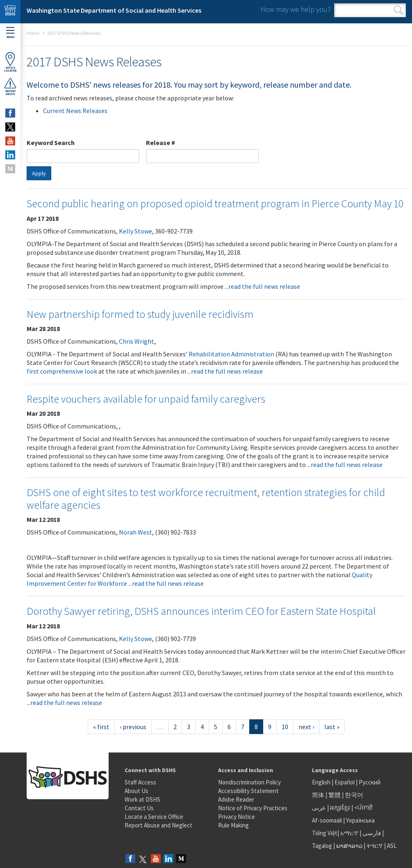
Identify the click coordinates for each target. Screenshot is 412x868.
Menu (10, 33)
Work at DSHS (142, 799)
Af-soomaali (327, 820)
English (322, 782)
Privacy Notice (237, 817)
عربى (319, 808)
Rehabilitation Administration (231, 354)
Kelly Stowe (135, 231)
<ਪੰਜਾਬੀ (364, 808)
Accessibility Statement (248, 791)
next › (306, 727)
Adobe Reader (236, 799)
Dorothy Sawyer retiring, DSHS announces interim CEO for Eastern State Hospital (201, 611)
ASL (392, 846)
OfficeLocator (10, 62)
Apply (39, 173)
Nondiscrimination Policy (249, 782)
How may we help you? (296, 9)
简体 (318, 795)
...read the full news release (262, 286)
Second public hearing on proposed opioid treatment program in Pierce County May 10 (215, 203)
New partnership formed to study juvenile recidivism (140, 314)
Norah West (135, 532)
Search (399, 10)
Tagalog (322, 846)
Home (33, 33)
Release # (160, 143)
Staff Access (140, 782)
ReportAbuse (10, 86)
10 (285, 727)
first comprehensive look (62, 371)
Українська (360, 820)
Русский (370, 782)
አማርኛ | (351, 833)
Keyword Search (51, 143)
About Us (137, 791)
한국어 (354, 795)
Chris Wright (137, 341)
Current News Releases (75, 111)
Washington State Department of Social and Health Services (114, 10)
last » (332, 727)
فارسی (371, 833)
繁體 (335, 795)
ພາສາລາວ (349, 846)
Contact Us (139, 808)
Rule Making (233, 825)
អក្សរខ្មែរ (340, 808)
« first (101, 727)
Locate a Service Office (154, 817)
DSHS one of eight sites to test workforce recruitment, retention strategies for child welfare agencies (206, 499)
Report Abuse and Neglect (158, 825)
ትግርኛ (375, 846)
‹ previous (133, 727)
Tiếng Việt (325, 833)
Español (345, 782)
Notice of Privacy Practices (253, 808)
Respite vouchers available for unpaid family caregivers (146, 399)
